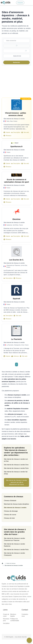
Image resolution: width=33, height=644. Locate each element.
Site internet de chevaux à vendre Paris (16, 468)
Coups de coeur (6, 615)
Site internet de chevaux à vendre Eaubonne (14, 545)
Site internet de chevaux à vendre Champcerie (14, 554)
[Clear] (26, 46)
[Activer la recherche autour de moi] (16, 56)
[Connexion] (27, 3)
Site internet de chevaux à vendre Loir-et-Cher (16, 460)
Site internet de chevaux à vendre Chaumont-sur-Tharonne (14, 539)
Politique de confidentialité (15, 620)
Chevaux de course (10, 515)
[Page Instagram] (22, 629)
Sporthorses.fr (17, 146)
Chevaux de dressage (11, 511)
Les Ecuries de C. (16, 260)
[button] (31, 3)
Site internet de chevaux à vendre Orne (16, 465)
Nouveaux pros (6, 620)
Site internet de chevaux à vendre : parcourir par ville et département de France (16, 482)
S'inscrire (20, 3)
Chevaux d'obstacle (10, 501)
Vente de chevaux (11, 563)
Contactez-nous (25, 615)
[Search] (14, 3)
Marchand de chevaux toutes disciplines (16, 504)
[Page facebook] (11, 629)
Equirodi (16, 299)
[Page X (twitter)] (17, 629)
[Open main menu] (31, 3)
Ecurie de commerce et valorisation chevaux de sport (16, 181)
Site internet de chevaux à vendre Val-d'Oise (16, 473)
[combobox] (18, 51)
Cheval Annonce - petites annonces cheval (17, 114)
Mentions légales (13, 615)
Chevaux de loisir (9, 518)
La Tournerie (17, 339)
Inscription (6, 623)
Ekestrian (16, 219)
